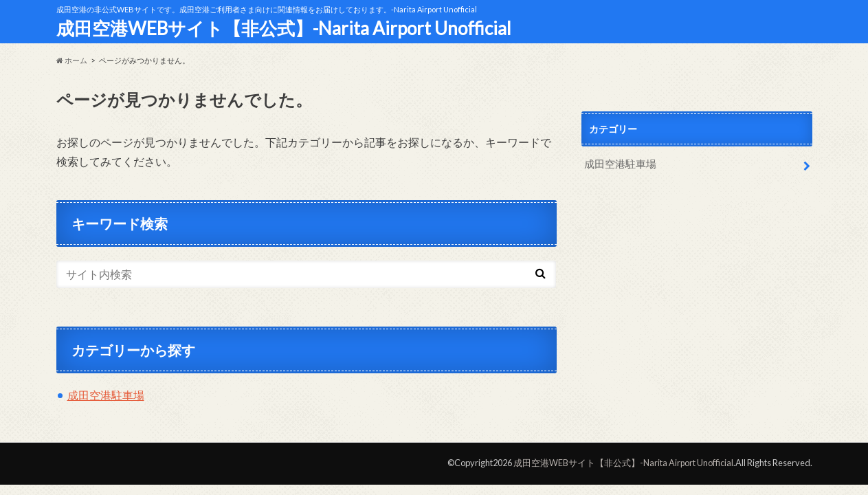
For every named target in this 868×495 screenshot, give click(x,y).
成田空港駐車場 (106, 395)
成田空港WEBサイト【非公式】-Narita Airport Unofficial (284, 28)
